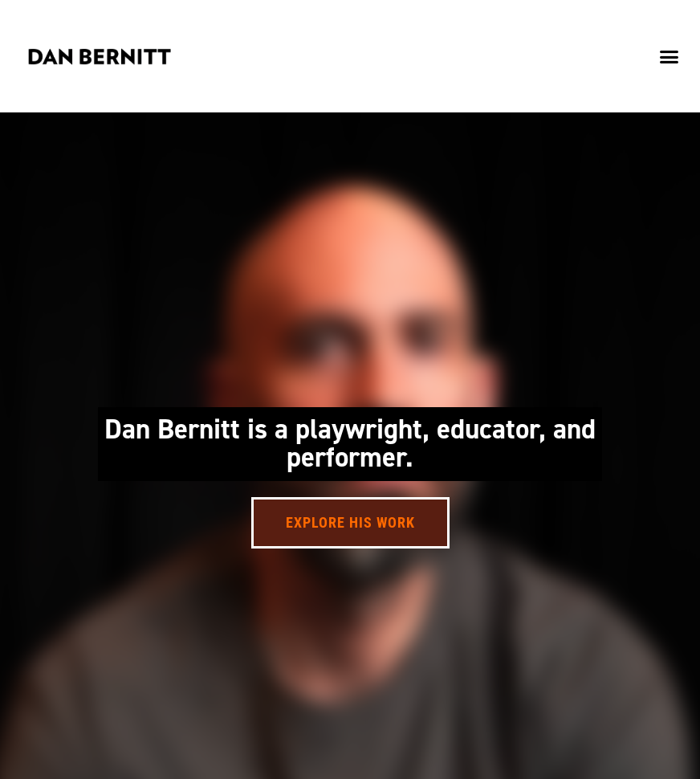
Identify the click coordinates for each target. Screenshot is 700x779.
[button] (669, 56)
